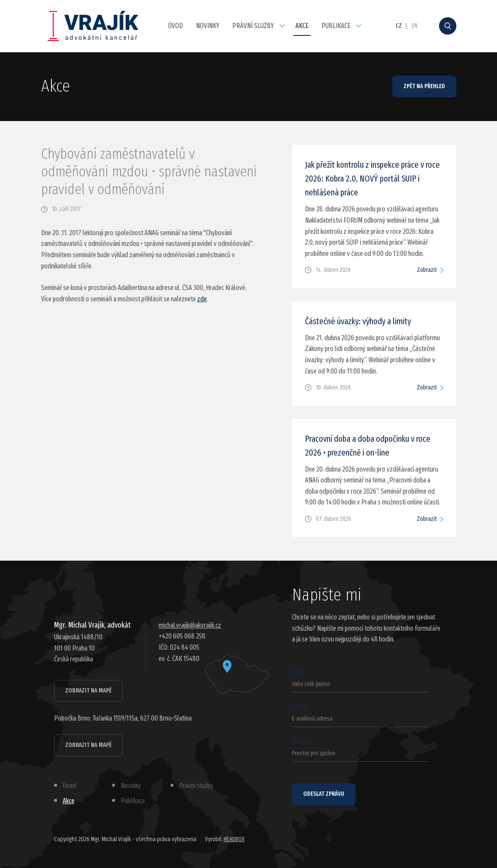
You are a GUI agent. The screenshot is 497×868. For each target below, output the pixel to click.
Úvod (176, 26)
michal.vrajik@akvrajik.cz (190, 625)
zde (202, 299)
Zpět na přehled (424, 86)
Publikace (336, 26)
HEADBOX (234, 839)
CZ (399, 26)
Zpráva (360, 750)
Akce (302, 26)
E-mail (360, 715)
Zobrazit (427, 270)
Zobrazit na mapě (88, 691)
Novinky (208, 26)
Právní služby (253, 26)
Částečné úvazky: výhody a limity (358, 321)
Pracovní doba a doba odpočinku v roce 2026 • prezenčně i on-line (368, 446)
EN (415, 26)
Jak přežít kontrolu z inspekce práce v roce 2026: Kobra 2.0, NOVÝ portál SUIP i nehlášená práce (372, 179)
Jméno (360, 681)
